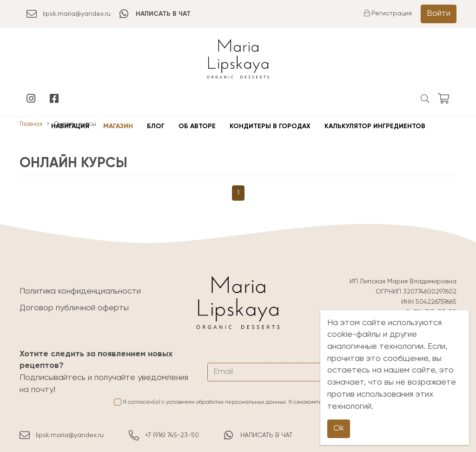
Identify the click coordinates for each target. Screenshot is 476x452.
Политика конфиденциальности (80, 291)
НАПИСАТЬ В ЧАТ (258, 435)
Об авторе (197, 126)
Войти (439, 13)
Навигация (70, 126)
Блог (156, 126)
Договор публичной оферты (74, 308)
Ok (339, 428)
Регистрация (388, 13)
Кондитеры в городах (270, 126)
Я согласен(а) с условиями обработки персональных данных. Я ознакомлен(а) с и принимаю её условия (285, 402)
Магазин (118, 126)
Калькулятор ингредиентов (375, 126)
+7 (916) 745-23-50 (164, 435)
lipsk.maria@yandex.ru (69, 14)
